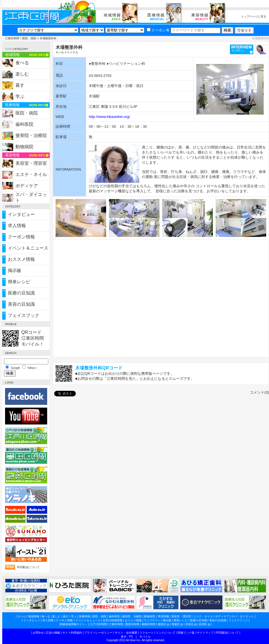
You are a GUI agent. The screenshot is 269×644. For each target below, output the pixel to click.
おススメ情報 (21, 259)
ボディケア (27, 186)
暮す (20, 85)
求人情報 (17, 226)
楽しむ (22, 74)
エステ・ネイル (31, 174)
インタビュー (21, 214)
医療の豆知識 (21, 293)
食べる (22, 63)
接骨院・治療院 (31, 135)
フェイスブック (24, 315)
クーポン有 (158, 30)
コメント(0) (259, 392)
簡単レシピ (19, 282)
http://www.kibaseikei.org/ (109, 117)
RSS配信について (29, 567)
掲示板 (15, 270)
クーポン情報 (21, 237)
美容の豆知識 (21, 304)
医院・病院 (29, 38)
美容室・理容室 (31, 163)
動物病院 (24, 147)
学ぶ (20, 96)
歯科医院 (24, 124)
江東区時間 (12, 38)
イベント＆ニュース (28, 248)
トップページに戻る (254, 16)
